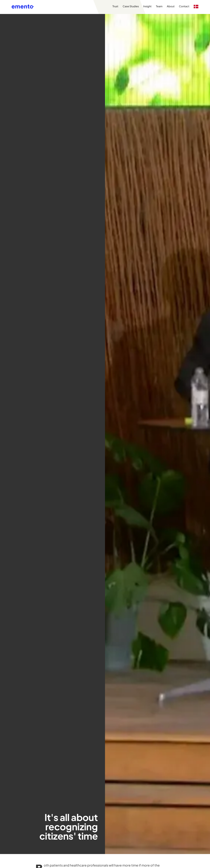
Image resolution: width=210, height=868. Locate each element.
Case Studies (131, 6)
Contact (184, 6)
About (171, 6)
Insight (147, 6)
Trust (115, 6)
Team (159, 6)
